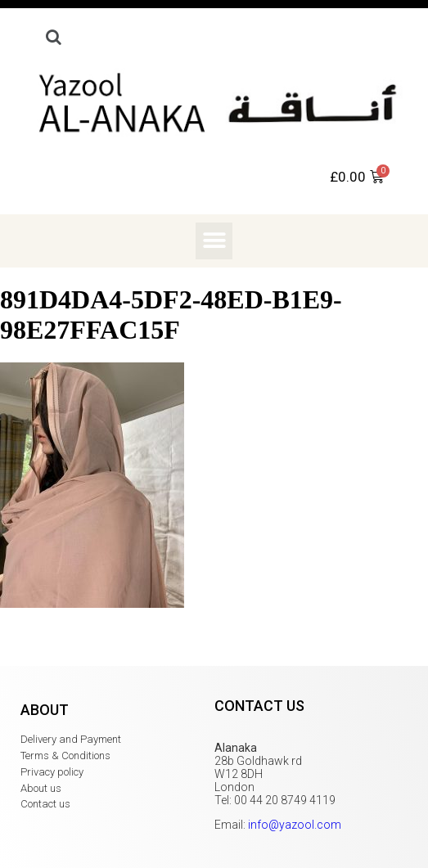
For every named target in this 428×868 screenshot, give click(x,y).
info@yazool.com (295, 825)
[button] (214, 241)
